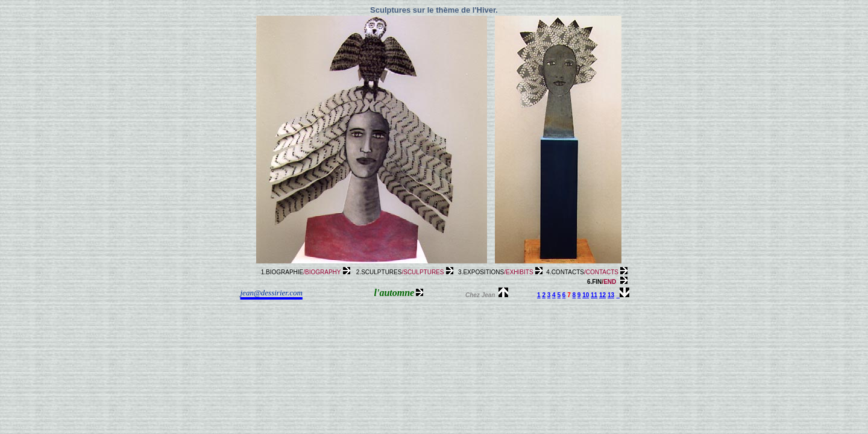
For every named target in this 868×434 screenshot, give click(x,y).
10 (586, 295)
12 (602, 295)
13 (611, 295)
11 (594, 295)
